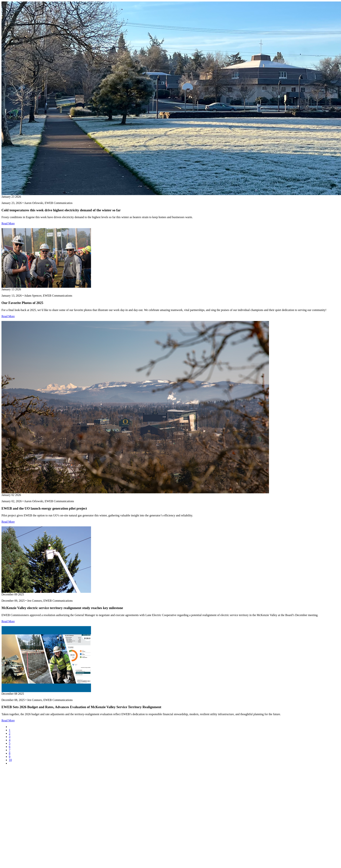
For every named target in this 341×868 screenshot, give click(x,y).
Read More (8, 223)
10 (10, 760)
